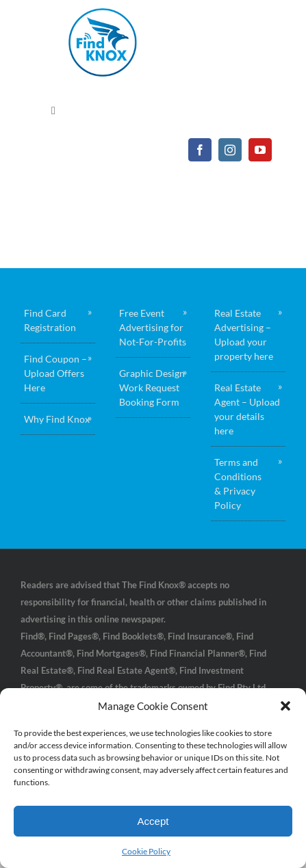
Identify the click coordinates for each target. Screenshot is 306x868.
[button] (285, 706)
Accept (153, 821)
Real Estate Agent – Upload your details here (247, 409)
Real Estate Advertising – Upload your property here (244, 334)
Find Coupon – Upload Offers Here (55, 373)
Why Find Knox (57, 419)
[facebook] (200, 150)
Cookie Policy (146, 851)
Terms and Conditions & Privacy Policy (238, 484)
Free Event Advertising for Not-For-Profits (153, 327)
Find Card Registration (50, 320)
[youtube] (260, 150)
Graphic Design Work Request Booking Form (152, 387)
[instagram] (230, 150)
